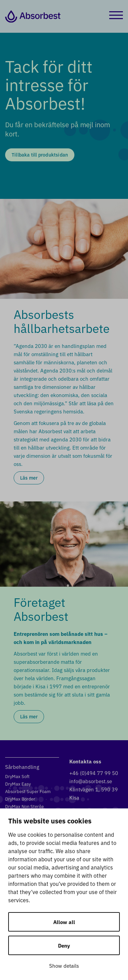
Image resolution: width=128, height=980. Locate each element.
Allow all (64, 922)
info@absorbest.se (91, 781)
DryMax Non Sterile (24, 806)
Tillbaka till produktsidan (40, 155)
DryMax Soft (17, 776)
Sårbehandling (22, 767)
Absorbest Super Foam (28, 791)
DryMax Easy (18, 784)
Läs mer (29, 478)
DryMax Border (20, 799)
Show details (64, 966)
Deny (64, 945)
